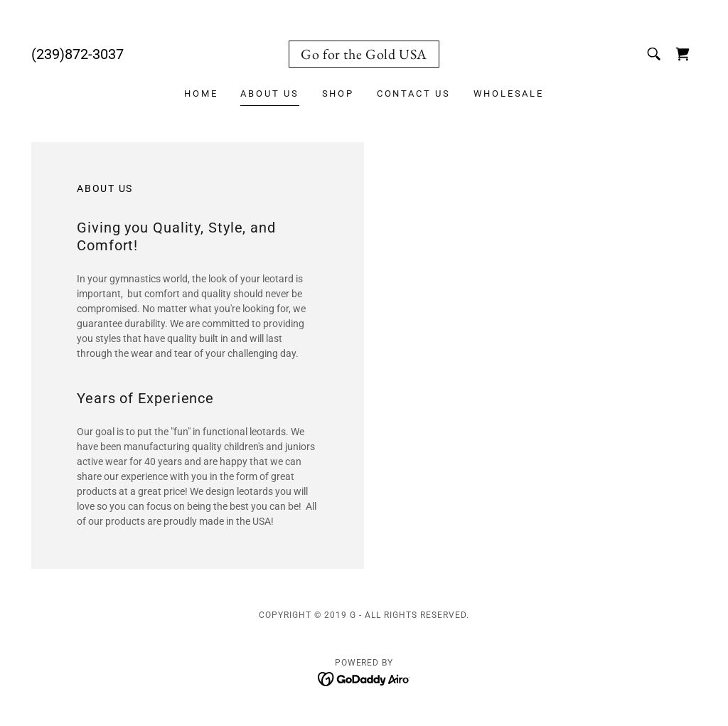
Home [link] (201, 94)
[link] (364, 55)
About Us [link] (269, 94)
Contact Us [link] (414, 94)
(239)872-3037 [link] (77, 54)
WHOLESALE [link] (509, 94)
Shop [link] (338, 94)
